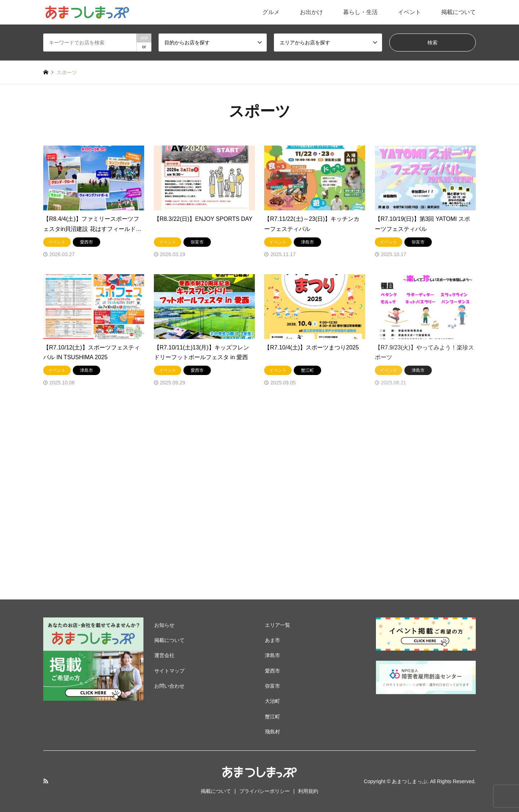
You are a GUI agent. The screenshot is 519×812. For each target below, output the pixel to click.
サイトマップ (169, 671)
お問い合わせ (169, 686)
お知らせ (164, 625)
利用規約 (308, 791)
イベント (409, 12)
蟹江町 (272, 717)
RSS (46, 781)
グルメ (271, 12)
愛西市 (272, 671)
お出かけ (311, 12)
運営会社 (164, 655)
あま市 (272, 640)
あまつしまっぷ (409, 781)
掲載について (458, 12)
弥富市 (272, 686)
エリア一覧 (278, 625)
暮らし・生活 (360, 12)
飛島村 (272, 732)
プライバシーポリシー (265, 791)
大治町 (272, 701)
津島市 (272, 655)
